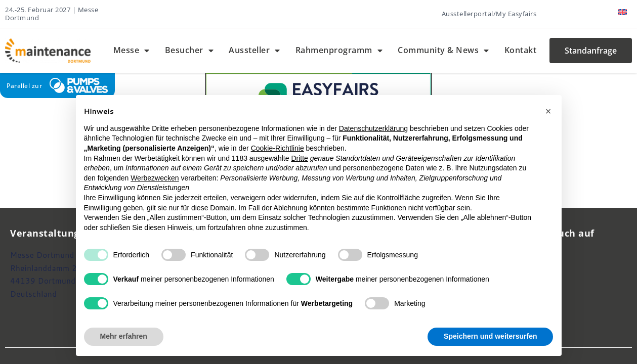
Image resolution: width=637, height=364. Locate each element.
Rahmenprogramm (339, 51)
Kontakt (521, 50)
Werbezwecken (155, 178)
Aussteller (254, 51)
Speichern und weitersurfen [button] (490, 336)
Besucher (189, 51)
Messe (132, 51)
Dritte (299, 158)
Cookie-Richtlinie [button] (278, 148)
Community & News (443, 51)
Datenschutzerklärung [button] (373, 128)
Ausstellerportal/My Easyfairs (489, 14)
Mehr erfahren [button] (124, 336)
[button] (548, 111)
